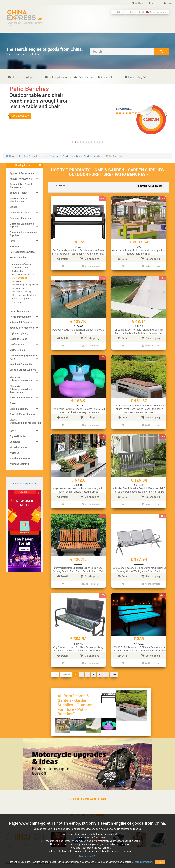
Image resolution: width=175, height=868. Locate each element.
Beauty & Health (18, 193)
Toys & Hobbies (18, 436)
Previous (66, 669)
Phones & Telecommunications (21, 379)
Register (154, 3)
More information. (143, 862)
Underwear (15, 442)
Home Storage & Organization (26, 285)
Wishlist (138, 3)
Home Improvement (20, 317)
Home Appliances (19, 311)
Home (14, 77)
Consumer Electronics (21, 218)
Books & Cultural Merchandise (19, 200)
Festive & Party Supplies (23, 275)
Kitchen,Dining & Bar (21, 299)
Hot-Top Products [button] (24, 165)
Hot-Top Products (58, 77)
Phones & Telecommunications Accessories (21, 389)
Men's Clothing (17, 345)
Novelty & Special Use (21, 364)
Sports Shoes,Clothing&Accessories (25, 421)
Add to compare (91, 266)
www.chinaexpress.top (25, 484)
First (55, 669)
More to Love (84, 77)
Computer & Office (19, 213)
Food (12, 241)
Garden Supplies (71, 156)
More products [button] (20, 122)
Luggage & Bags (18, 339)
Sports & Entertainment (22, 414)
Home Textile (18, 288)
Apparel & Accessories (22, 173)
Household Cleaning (22, 292)
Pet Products (18, 302)
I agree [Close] (160, 862)
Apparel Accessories (21, 179)
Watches (14, 453)
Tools (13, 431)
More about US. (87, 856)
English (118, 12)
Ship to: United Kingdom (152, 12)
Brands (13, 207)
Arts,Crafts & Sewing (21, 264)
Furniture (15, 246)
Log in (168, 3)
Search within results (150, 186)
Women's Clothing (19, 464)
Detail (62, 259)
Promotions (110, 77)
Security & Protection (21, 398)
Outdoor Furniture (93, 156)
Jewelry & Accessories (22, 328)
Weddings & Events (20, 458)
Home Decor (18, 281)
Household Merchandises (24, 295)
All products (32, 77)
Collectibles (17, 271)
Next (114, 669)
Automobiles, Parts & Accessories (21, 186)
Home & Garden (50, 156)
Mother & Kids (17, 350)
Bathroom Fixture (20, 268)
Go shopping (90, 259)
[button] (166, 115)
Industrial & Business (21, 322)
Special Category (19, 409)
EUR (130, 12)
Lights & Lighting (19, 333)
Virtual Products (18, 447)
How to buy (135, 77)
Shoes (13, 403)
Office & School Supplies (23, 370)
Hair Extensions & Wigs (22, 252)
